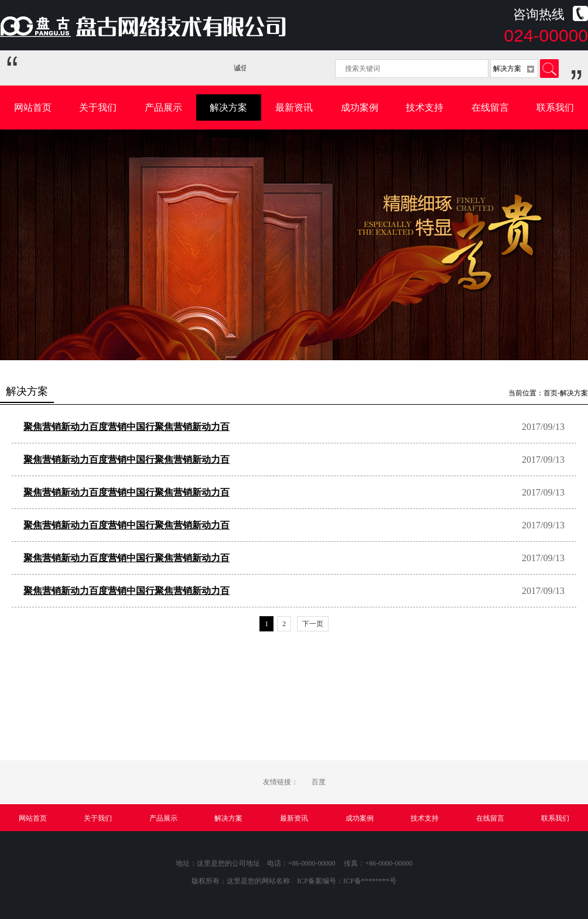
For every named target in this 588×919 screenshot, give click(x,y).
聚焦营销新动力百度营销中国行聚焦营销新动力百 (127, 427)
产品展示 (163, 107)
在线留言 (490, 107)
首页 (551, 393)
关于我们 (98, 107)
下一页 (313, 624)
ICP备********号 (370, 881)
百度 (319, 782)
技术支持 (425, 107)
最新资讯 (294, 107)
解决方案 (228, 107)
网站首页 (33, 107)
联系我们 (555, 107)
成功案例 (360, 107)
